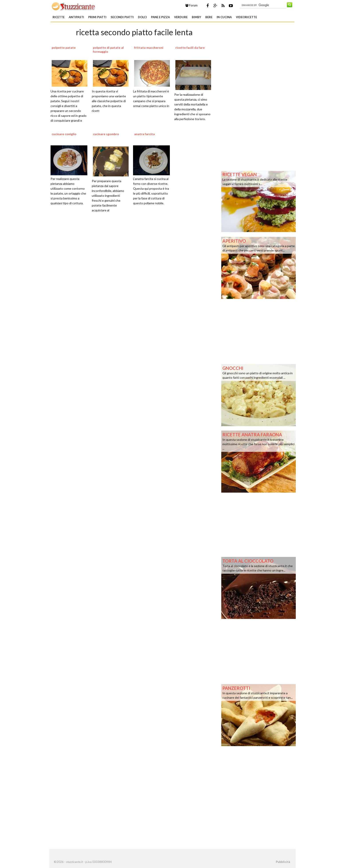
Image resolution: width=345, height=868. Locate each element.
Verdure (181, 17)
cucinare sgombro (106, 134)
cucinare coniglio (64, 134)
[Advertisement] (134, 272)
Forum (191, 5)
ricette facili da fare (190, 48)
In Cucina (224, 17)
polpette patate (64, 48)
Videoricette (246, 17)
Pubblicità (283, 862)
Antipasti (76, 17)
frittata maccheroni (149, 48)
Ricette (59, 17)
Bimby (196, 17)
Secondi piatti (122, 17)
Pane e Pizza (160, 17)
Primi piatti (97, 17)
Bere (209, 17)
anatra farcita (144, 134)
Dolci (142, 17)
